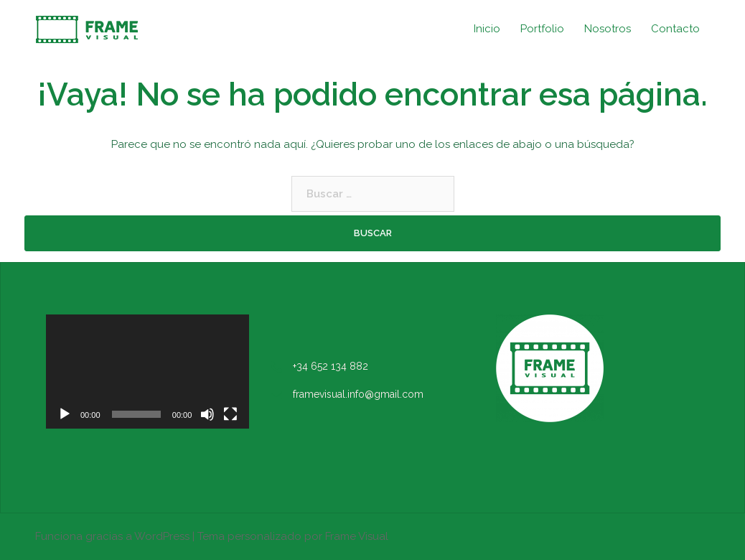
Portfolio (542, 29)
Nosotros (608, 29)
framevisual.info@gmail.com (358, 394)
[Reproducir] (65, 414)
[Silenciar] (207, 414)
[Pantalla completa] (230, 414)
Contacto (675, 29)
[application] (147, 372)
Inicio (487, 29)
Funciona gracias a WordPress (112, 536)
